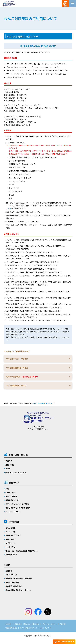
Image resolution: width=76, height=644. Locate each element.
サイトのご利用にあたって (28, 628)
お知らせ (9, 571)
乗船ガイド (14, 482)
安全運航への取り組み (14, 586)
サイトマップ (45, 628)
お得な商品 (14, 522)
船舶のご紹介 (10, 492)
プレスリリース (11, 575)
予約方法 (9, 461)
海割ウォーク (10, 539)
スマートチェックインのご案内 (17, 504)
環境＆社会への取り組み (31, 624)
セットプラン (10, 547)
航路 (7, 489)
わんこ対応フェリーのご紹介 (17, 359)
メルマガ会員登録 (12, 582)
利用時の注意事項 (22, 377)
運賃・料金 (10, 465)
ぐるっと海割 (10, 528)
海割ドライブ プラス (13, 535)
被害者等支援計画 (11, 628)
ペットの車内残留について (16, 386)
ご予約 (65, 6)
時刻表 (8, 469)
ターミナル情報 (11, 496)
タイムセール (10, 543)
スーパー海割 (10, 532)
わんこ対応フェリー (13, 512)
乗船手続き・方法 (12, 500)
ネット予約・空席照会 (65, 642)
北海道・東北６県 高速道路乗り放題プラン (21, 551)
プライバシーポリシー (49, 624)
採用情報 (17, 624)
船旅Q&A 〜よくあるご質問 (16, 472)
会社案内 (8, 624)
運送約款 (63, 624)
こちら (9, 208)
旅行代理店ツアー (12, 555)
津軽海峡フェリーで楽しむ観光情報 (19, 579)
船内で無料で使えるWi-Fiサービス (18, 590)
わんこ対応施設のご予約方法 (17, 368)
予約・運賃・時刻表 (18, 455)
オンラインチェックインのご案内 (18, 508)
